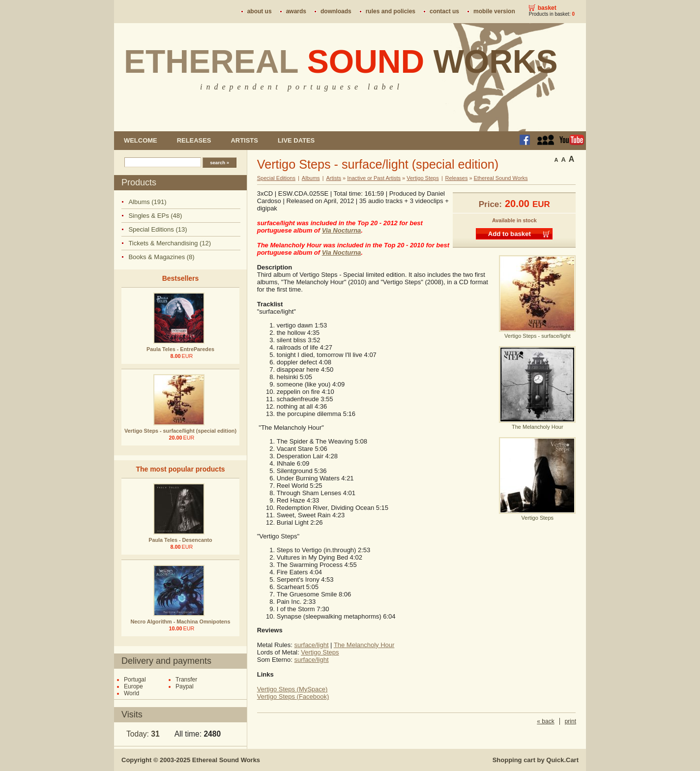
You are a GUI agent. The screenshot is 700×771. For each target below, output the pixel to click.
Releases (194, 140)
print (570, 721)
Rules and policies (391, 11)
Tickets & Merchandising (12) (170, 243)
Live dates (296, 140)
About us (260, 11)
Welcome (141, 140)
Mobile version (494, 11)
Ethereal (341, 61)
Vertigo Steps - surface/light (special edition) (180, 431)
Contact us (444, 11)
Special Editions (276, 178)
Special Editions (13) (158, 229)
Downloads (336, 11)
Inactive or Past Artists (374, 178)
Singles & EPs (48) (155, 216)
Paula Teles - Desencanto (180, 540)
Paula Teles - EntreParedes (180, 349)
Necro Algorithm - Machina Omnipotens (181, 622)
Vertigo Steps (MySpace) (292, 689)
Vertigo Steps (423, 178)
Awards (296, 11)
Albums (311, 178)
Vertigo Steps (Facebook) (293, 697)
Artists (244, 140)
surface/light (312, 645)
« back (545, 721)
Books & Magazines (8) (161, 257)
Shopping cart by (536, 760)
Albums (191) (147, 202)
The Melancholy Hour (364, 645)
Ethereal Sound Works (501, 178)
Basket (547, 8)
